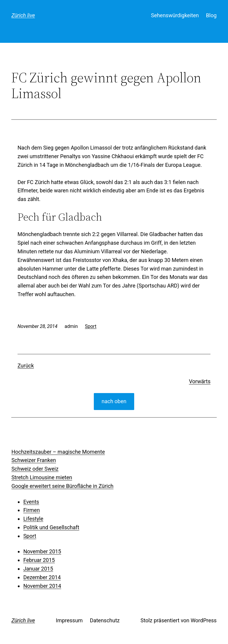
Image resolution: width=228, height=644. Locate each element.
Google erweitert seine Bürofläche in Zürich (62, 486)
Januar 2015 (38, 569)
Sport (91, 326)
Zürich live (23, 15)
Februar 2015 (39, 560)
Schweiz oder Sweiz (35, 469)
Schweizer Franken (34, 460)
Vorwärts (200, 381)
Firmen (31, 510)
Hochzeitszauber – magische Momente (58, 452)
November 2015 (42, 551)
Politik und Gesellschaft (51, 527)
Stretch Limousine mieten (42, 477)
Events (31, 502)
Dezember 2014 (42, 577)
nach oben (114, 401)
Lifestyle (33, 519)
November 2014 (42, 586)
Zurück (26, 366)
